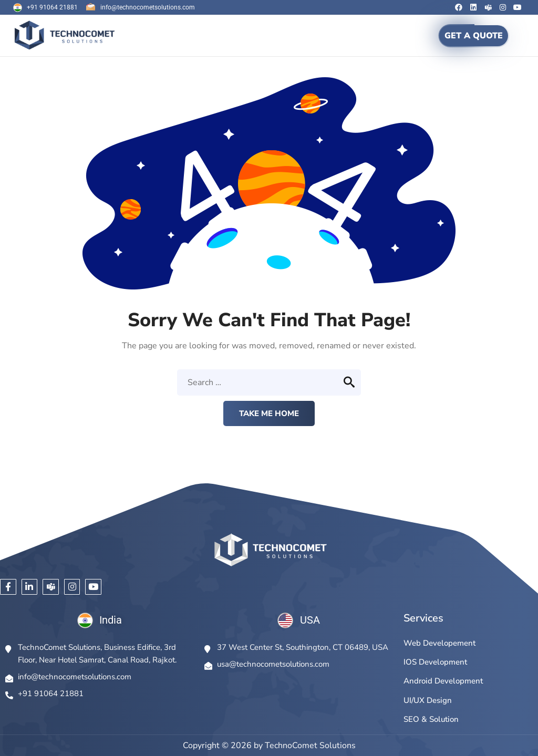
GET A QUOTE (474, 36)
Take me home (269, 413)
